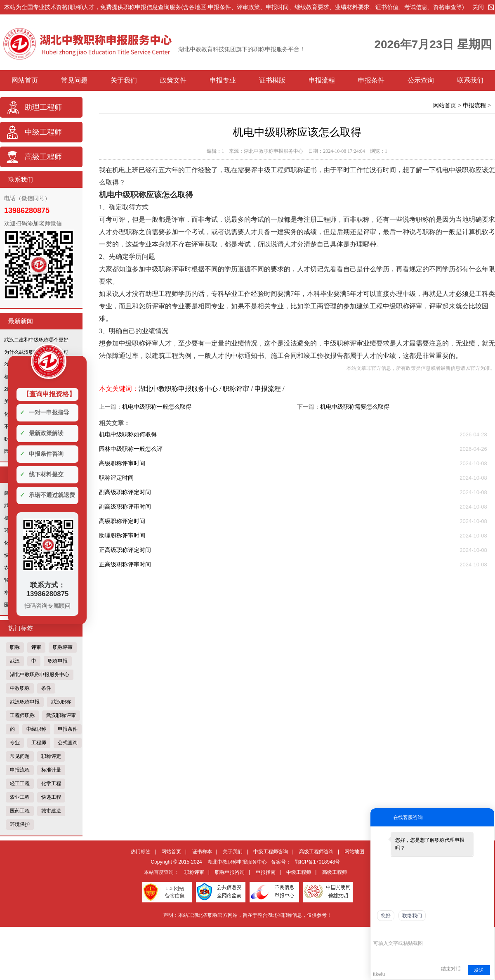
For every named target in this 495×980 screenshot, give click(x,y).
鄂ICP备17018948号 (317, 862)
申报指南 (266, 872)
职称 (15, 647)
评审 (36, 647)
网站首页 (25, 80)
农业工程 (20, 797)
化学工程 (51, 784)
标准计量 (51, 770)
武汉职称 (61, 702)
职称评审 (63, 647)
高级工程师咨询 (316, 852)
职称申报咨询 (230, 872)
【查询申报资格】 (49, 394)
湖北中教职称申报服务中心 (40, 675)
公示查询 (421, 80)
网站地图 (354, 852)
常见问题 (74, 80)
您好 (386, 916)
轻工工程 (20, 784)
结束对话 (451, 969)
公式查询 (68, 743)
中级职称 (36, 729)
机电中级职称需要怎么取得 (355, 407)
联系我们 (470, 80)
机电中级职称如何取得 (128, 434)
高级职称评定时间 (122, 521)
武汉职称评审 (61, 715)
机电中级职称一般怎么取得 (157, 407)
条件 (46, 688)
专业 (15, 743)
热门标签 (141, 852)
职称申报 (58, 661)
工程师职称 (22, 715)
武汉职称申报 (25, 702)
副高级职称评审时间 (125, 507)
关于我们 (124, 80)
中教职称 (20, 688)
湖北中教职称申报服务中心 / (181, 389)
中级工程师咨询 (271, 852)
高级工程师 (43, 157)
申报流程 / (269, 389)
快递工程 (51, 797)
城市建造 (51, 811)
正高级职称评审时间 (125, 564)
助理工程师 (43, 107)
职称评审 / (238, 389)
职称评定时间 (116, 478)
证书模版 (272, 80)
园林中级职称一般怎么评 (131, 449)
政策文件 (173, 80)
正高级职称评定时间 (125, 550)
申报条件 (371, 80)
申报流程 (322, 80)
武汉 (15, 661)
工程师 (39, 743)
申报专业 (223, 80)
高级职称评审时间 (122, 463)
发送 (479, 970)
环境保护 (20, 824)
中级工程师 (43, 132)
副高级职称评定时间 (125, 492)
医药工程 (20, 811)
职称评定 (51, 756)
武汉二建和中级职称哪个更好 (36, 340)
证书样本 (202, 852)
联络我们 (412, 916)
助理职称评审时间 (122, 535)
